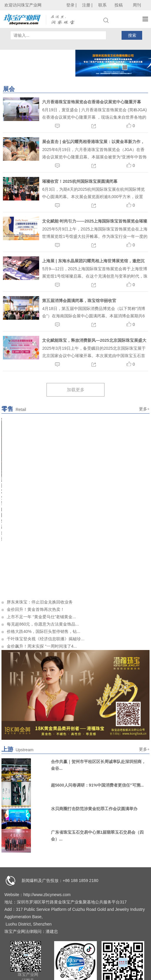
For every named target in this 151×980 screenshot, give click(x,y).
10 (106, 472)
